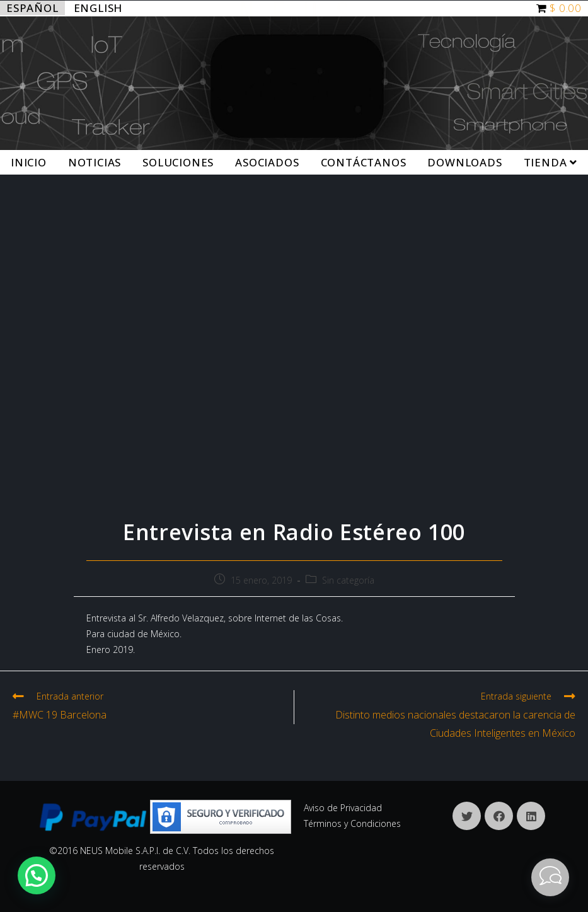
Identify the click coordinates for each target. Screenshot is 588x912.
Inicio (29, 162)
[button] (37, 875)
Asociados (267, 162)
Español (32, 8)
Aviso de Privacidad (343, 808)
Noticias (95, 162)
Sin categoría (348, 580)
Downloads (464, 162)
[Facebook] (499, 816)
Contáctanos (364, 162)
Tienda (551, 162)
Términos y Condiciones (352, 823)
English (98, 8)
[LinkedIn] (531, 816)
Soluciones (178, 162)
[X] (467, 816)
